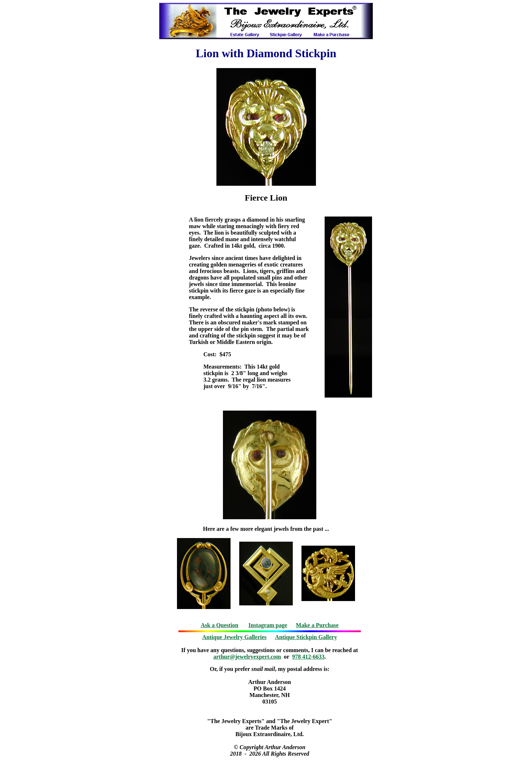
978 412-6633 (308, 657)
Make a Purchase (317, 625)
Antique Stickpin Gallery (306, 637)
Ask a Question (219, 625)
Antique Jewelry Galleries (235, 637)
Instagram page (268, 625)
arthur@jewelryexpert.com (247, 657)
